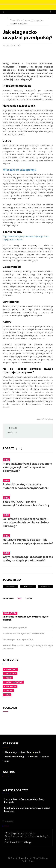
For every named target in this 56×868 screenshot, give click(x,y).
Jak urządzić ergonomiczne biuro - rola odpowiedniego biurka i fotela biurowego (26, 522)
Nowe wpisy (8, 598)
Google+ (46, 587)
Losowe (29, 598)
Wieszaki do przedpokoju (19, 170)
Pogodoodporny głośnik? (15, 627)
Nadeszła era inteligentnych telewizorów (23, 633)
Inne (27, 20)
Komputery (10, 613)
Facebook (10, 587)
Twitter (28, 587)
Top (20, 598)
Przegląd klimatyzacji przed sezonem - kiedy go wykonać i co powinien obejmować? (27, 467)
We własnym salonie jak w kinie (18, 640)
